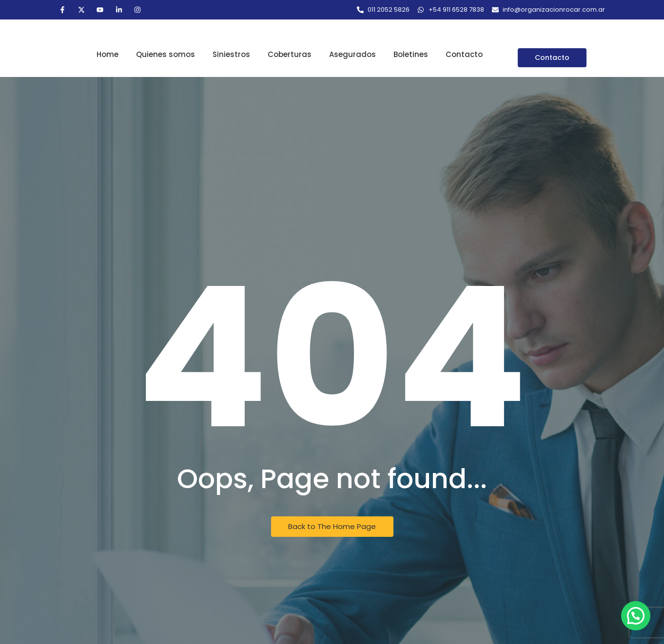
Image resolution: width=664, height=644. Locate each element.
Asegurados (352, 54)
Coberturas (290, 54)
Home (107, 54)
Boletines (411, 54)
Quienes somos (166, 54)
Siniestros (231, 54)
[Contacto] (552, 58)
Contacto (464, 54)
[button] (636, 616)
